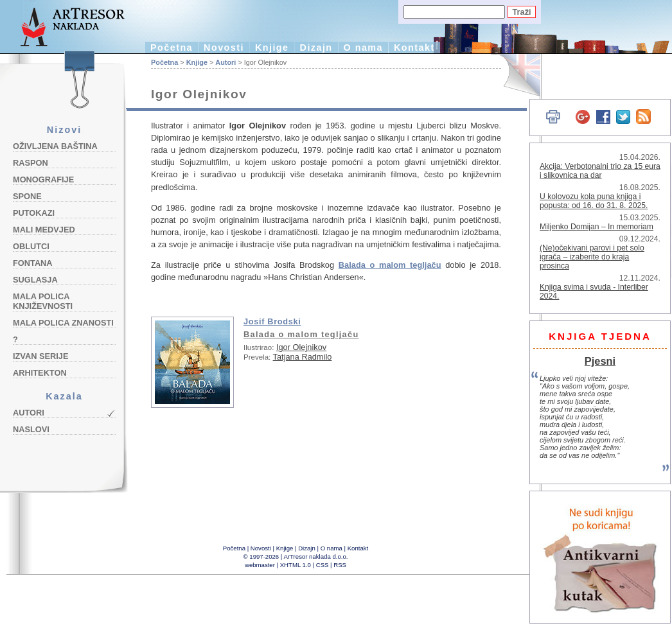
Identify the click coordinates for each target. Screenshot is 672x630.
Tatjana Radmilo (303, 357)
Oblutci (31, 246)
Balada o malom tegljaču (390, 265)
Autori (29, 413)
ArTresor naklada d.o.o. (316, 556)
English (514, 75)
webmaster (260, 565)
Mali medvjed (44, 230)
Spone (27, 196)
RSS (340, 565)
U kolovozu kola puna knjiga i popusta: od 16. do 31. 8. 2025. (594, 201)
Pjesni (600, 361)
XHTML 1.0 (296, 565)
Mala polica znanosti (63, 323)
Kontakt (414, 48)
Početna (172, 48)
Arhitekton (40, 373)
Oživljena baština (55, 146)
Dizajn (316, 48)
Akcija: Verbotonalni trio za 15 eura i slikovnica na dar (600, 171)
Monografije (43, 179)
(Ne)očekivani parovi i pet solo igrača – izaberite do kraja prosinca (592, 257)
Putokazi (34, 213)
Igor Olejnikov (301, 347)
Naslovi (31, 429)
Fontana (33, 263)
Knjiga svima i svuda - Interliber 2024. (594, 292)
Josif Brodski (272, 321)
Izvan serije (41, 356)
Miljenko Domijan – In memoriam (597, 227)
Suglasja (35, 280)
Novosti (224, 48)
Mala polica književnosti (43, 301)
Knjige (272, 48)
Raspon (31, 163)
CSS (323, 565)
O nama (363, 48)
